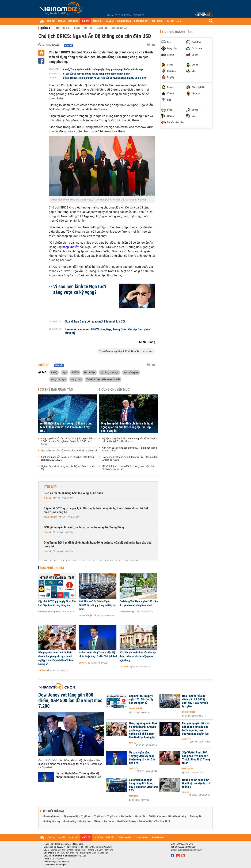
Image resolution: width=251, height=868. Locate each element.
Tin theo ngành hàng (178, 32)
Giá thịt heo (85, 821)
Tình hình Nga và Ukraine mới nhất (103, 379)
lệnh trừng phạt (131, 372)
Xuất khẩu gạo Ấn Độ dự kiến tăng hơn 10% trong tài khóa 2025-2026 (67, 459)
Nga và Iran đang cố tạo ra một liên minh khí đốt (95, 322)
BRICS (75, 372)
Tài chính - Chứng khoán (112, 28)
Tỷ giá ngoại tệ (71, 816)
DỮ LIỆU (170, 21)
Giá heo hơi (127, 816)
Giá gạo (97, 821)
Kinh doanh (125, 612)
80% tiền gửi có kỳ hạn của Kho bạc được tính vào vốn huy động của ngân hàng (138, 656)
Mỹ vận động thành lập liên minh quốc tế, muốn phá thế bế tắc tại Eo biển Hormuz (130, 440)
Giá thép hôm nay (52, 821)
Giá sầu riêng (70, 821)
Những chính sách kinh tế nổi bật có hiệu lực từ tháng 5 (196, 783)
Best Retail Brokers (127, 821)
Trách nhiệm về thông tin (55, 865)
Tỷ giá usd (86, 816)
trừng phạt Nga (58, 379)
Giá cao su (109, 821)
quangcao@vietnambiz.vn (190, 850)
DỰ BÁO (62, 21)
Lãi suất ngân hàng (177, 816)
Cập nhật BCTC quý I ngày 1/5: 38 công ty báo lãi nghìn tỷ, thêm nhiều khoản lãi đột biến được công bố (96, 510)
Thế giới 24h (63, 28)
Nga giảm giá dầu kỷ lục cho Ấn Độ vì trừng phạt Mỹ (69, 451)
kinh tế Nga (90, 372)
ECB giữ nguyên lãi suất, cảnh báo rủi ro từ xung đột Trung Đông (84, 527)
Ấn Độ (54, 372)
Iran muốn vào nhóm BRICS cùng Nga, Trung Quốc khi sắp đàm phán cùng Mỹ (107, 331)
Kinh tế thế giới (84, 28)
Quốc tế (46, 28)
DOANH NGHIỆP (141, 21)
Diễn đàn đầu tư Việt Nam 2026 (155, 821)
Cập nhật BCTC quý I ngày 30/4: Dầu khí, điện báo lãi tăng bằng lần (57, 603)
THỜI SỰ (51, 21)
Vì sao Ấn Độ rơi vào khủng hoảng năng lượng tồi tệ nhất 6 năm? (96, 74)
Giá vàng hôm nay (52, 816)
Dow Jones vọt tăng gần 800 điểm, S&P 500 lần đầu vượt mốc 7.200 (130, 459)
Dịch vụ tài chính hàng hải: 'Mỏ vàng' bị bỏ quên (73, 493)
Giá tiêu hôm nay (157, 816)
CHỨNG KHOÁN (124, 21)
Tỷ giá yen (99, 816)
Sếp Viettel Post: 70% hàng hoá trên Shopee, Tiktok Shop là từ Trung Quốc (196, 758)
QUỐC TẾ (85, 21)
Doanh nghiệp (50, 517)
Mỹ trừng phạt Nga (109, 372)
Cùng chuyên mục (116, 389)
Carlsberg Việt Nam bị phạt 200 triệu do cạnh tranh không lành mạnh (139, 603)
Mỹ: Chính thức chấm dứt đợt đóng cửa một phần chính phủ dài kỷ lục (128, 468)
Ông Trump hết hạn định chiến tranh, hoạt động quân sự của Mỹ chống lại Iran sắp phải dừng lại (127, 427)
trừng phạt (76, 379)
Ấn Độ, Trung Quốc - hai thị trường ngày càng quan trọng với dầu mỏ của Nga (103, 69)
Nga (65, 372)
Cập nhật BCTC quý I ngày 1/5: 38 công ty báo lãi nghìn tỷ (141, 699)
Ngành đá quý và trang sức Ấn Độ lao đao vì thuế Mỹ (67, 468)
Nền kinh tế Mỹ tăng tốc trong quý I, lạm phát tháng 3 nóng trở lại (129, 449)
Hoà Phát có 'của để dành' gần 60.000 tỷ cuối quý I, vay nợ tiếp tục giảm (98, 605)
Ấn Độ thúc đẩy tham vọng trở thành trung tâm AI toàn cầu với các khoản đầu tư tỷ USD (66, 427)
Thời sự (47, 498)
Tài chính (124, 667)
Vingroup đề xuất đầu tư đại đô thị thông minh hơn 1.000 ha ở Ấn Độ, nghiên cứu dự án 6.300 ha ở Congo (68, 441)
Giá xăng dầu (196, 816)
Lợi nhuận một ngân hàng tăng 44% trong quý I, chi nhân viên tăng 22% (143, 785)
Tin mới (51, 487)
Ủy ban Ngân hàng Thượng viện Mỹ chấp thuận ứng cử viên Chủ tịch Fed (98, 654)
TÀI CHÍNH (98, 21)
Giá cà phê (140, 816)
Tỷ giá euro (113, 816)
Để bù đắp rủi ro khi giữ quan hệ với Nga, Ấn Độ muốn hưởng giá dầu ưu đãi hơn (105, 78)
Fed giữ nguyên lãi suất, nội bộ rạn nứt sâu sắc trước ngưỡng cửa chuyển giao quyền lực (196, 729)
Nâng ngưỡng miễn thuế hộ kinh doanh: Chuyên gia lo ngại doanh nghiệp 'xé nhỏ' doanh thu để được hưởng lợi (56, 658)
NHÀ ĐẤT (110, 21)
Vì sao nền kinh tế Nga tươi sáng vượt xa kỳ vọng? (80, 289)
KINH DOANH (157, 21)
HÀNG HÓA (73, 21)
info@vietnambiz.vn (60, 862)
